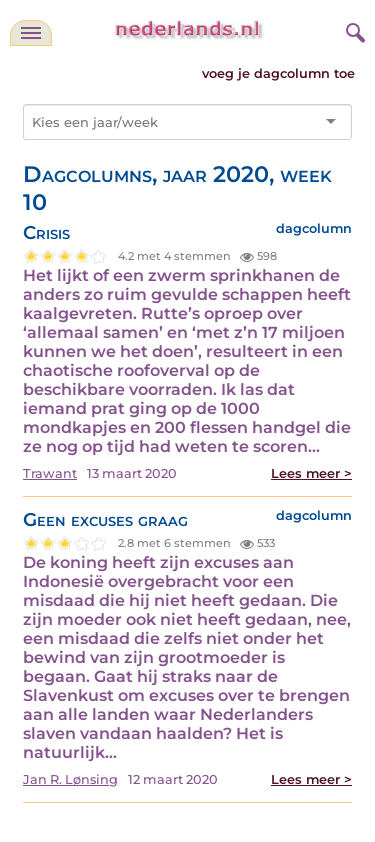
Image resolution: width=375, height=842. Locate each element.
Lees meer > (311, 473)
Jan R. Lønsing (70, 779)
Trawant (50, 473)
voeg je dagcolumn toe (278, 73)
